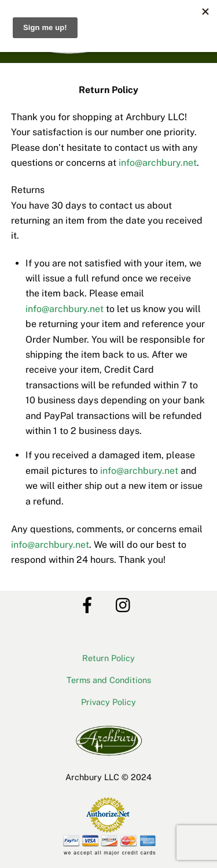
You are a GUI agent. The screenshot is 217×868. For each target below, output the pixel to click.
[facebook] (89, 604)
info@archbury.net (158, 163)
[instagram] (126, 604)
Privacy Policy (108, 702)
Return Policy (108, 658)
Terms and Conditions (109, 680)
